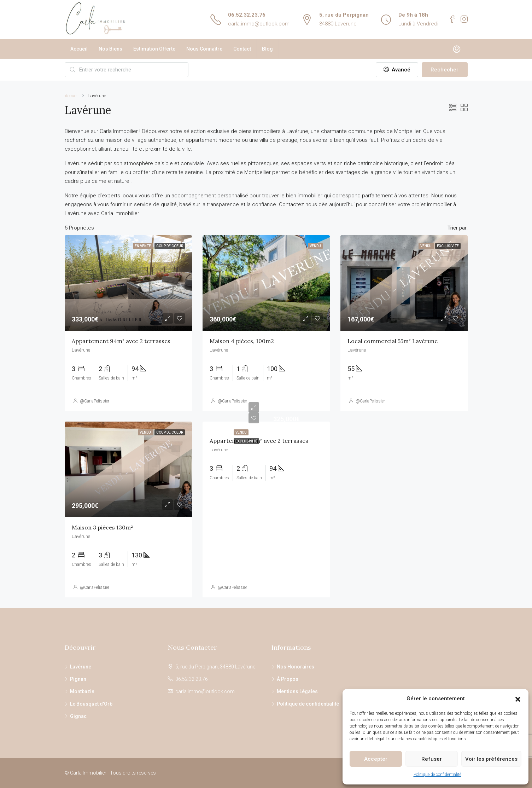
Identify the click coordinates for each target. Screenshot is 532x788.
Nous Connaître (204, 49)
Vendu (241, 432)
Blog (267, 49)
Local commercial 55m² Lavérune (393, 341)
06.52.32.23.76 (247, 15)
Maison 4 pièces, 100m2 (242, 341)
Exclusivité (246, 441)
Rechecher (445, 70)
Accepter (376, 759)
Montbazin (82, 691)
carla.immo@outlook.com (259, 24)
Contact (242, 49)
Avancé (397, 70)
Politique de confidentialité (437, 775)
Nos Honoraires (296, 667)
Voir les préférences (491, 759)
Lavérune (81, 667)
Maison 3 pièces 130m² (102, 527)
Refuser (432, 759)
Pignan (78, 679)
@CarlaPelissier (95, 401)
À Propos (288, 679)
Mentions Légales (297, 691)
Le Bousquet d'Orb (91, 704)
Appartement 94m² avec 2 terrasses (121, 341)
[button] (518, 699)
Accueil (79, 49)
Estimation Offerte (154, 49)
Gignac (78, 716)
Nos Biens (110, 49)
